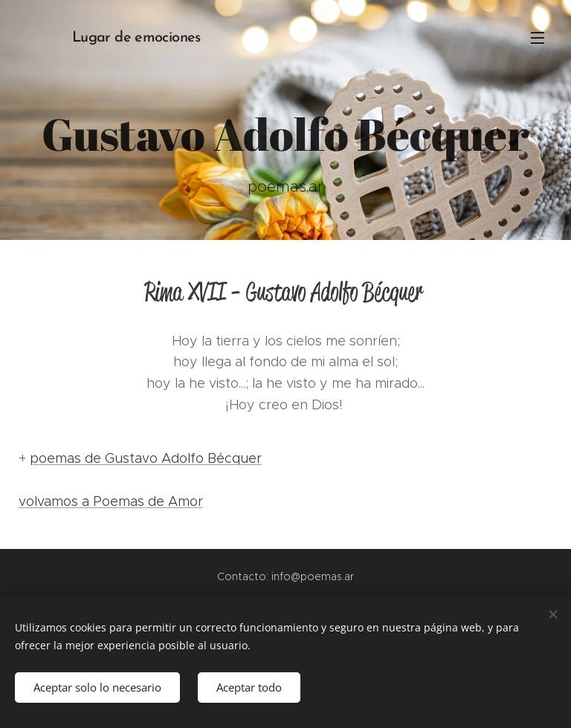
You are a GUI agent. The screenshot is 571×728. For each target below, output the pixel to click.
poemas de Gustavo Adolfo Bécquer (146, 458)
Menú (538, 38)
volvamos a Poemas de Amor (111, 501)
